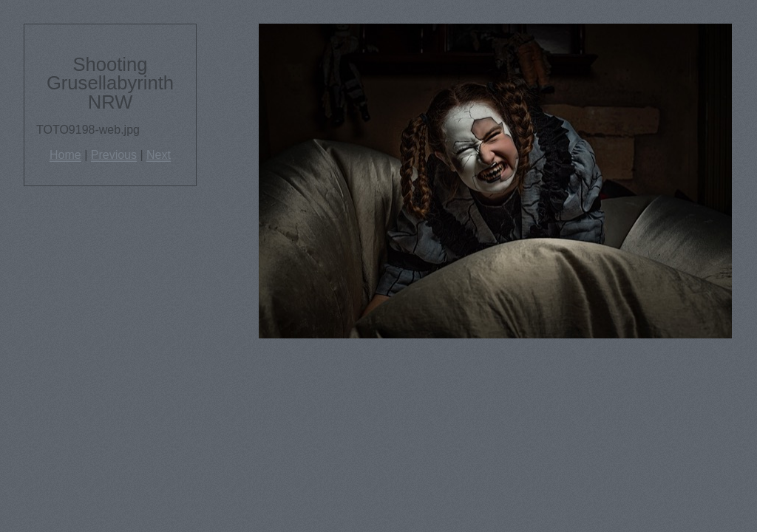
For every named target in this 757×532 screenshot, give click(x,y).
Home (65, 155)
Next (159, 155)
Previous (114, 155)
